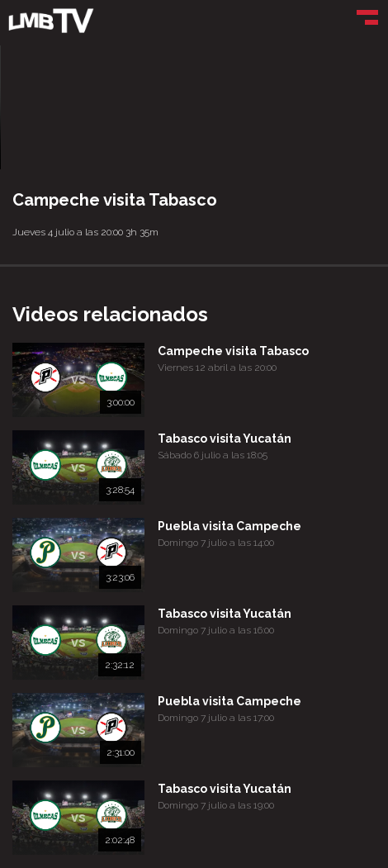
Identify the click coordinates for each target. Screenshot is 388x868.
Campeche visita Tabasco (233, 351)
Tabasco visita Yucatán (225, 439)
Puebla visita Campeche (229, 526)
